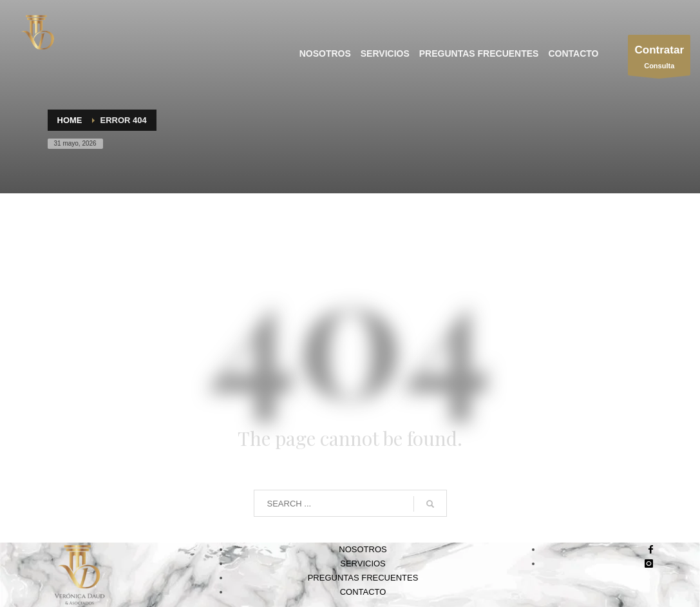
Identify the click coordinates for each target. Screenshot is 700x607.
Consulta (659, 58)
